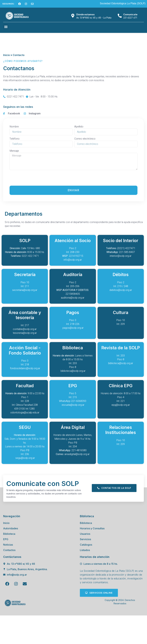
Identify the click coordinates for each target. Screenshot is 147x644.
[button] (6, 27)
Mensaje (14, 215)
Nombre (14, 191)
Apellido (79, 191)
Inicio (7, 55)
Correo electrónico (85, 203)
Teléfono (15, 203)
